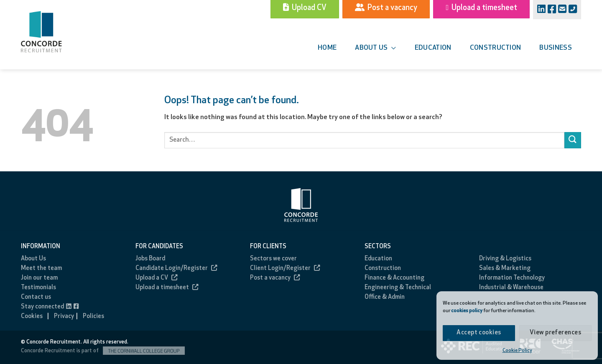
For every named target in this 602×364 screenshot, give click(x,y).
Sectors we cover (273, 259)
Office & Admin (385, 297)
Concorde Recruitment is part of (103, 351)
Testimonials (38, 288)
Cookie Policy (517, 351)
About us (375, 48)
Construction (496, 48)
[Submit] (573, 140)
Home (327, 48)
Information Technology (512, 278)
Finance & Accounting (394, 278)
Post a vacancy (275, 278)
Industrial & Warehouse (511, 288)
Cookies (32, 317)
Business (556, 48)
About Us (33, 259)
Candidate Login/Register (176, 269)
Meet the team (41, 269)
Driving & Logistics (505, 259)
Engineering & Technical (398, 288)
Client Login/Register (285, 269)
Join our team (39, 278)
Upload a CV (156, 278)
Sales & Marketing (505, 269)
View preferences (555, 333)
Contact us (36, 297)
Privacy (64, 317)
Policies (93, 317)
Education (433, 48)
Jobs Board (150, 259)
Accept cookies (479, 333)
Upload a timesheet (167, 288)
